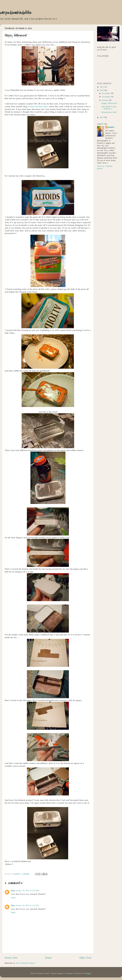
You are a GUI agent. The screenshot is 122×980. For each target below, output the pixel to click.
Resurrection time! (109, 112)
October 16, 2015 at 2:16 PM (27, 891)
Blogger (88, 973)
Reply (13, 898)
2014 (102, 87)
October (105, 100)
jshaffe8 (111, 127)
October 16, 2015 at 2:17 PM (27, 905)
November (107, 97)
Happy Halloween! (109, 103)
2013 (102, 90)
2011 (102, 117)
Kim (13, 891)
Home (48, 958)
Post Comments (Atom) (25, 963)
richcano (69, 973)
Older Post (85, 958)
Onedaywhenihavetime (38, 106)
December (106, 93)
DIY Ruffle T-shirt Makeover (109, 108)
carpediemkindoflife (16, 13)
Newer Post (11, 958)
